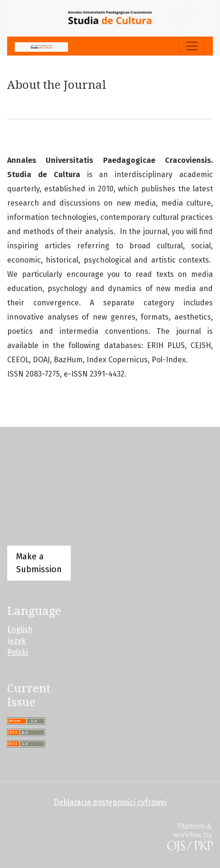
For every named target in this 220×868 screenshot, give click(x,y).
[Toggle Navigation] (192, 46)
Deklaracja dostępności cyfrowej (110, 802)
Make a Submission (39, 563)
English (20, 629)
